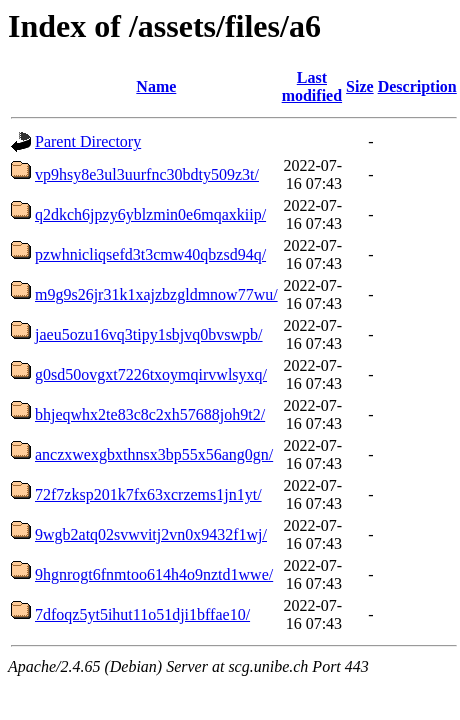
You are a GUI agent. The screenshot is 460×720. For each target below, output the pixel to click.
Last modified (312, 86)
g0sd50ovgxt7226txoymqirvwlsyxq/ (151, 374)
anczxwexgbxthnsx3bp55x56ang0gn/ (154, 454)
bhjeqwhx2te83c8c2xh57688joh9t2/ (150, 414)
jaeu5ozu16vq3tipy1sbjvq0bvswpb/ (149, 334)
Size (360, 86)
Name (156, 86)
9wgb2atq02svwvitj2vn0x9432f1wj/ (151, 534)
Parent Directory (88, 141)
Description (417, 86)
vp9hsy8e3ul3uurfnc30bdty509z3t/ (147, 174)
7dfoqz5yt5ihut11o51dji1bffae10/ (142, 614)
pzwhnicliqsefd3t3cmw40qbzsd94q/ (150, 254)
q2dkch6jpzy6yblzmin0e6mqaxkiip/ (150, 214)
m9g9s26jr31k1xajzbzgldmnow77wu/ (156, 294)
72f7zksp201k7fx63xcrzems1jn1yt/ (148, 494)
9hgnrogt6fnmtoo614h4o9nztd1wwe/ (154, 574)
